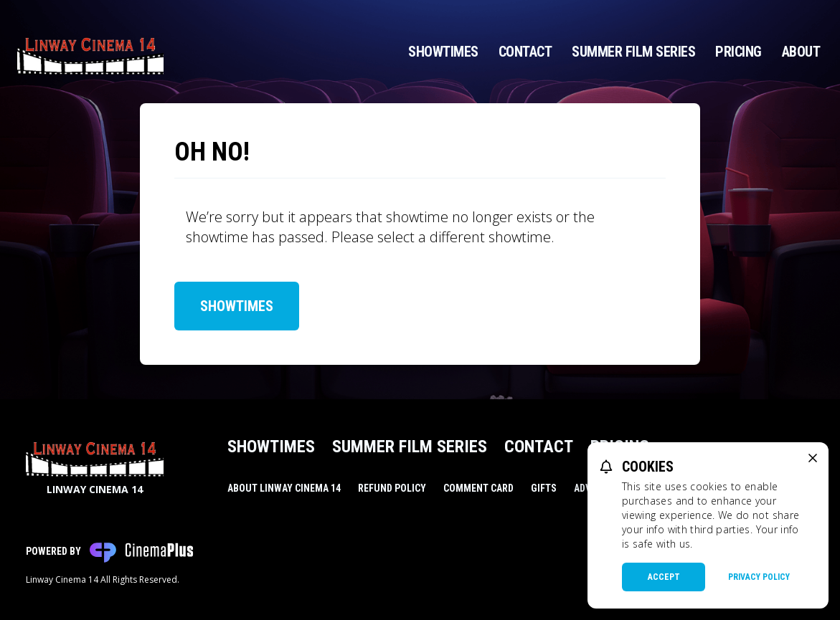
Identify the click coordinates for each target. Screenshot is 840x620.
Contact (525, 52)
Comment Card (478, 488)
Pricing (738, 52)
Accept (664, 577)
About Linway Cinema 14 (284, 488)
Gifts (544, 488)
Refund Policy (392, 488)
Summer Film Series (633, 52)
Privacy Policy (759, 577)
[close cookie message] (813, 458)
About (801, 52)
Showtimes (443, 52)
